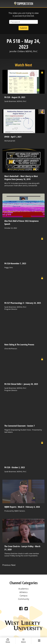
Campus (24, 596)
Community (24, 599)
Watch (23, 641)
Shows (8, 641)
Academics (23, 589)
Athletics (23, 592)
